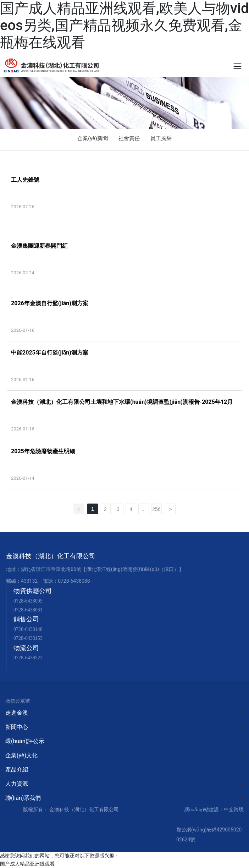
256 (156, 509)
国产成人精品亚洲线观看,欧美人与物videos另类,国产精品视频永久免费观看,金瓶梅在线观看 (124, 25)
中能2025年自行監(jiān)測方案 (50, 353)
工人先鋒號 (25, 180)
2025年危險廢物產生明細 (43, 451)
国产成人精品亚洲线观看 (27, 864)
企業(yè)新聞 (92, 138)
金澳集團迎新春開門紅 (39, 246)
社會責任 (129, 138)
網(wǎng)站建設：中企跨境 (214, 810)
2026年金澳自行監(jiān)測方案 (50, 303)
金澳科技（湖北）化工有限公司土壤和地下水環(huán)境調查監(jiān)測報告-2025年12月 (122, 402)
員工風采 (161, 138)
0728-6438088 (74, 581)
